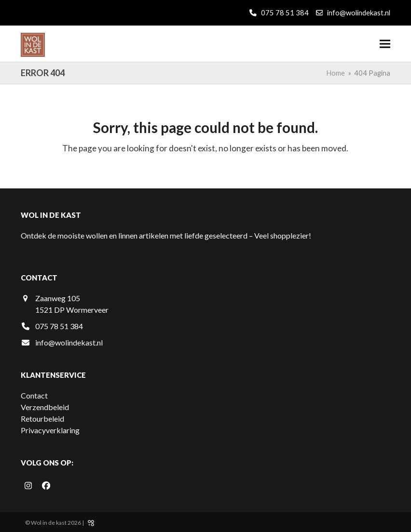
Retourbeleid (42, 419)
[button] (385, 44)
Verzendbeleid (45, 407)
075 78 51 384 (284, 13)
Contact (34, 395)
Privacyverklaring (50, 430)
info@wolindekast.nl (359, 13)
